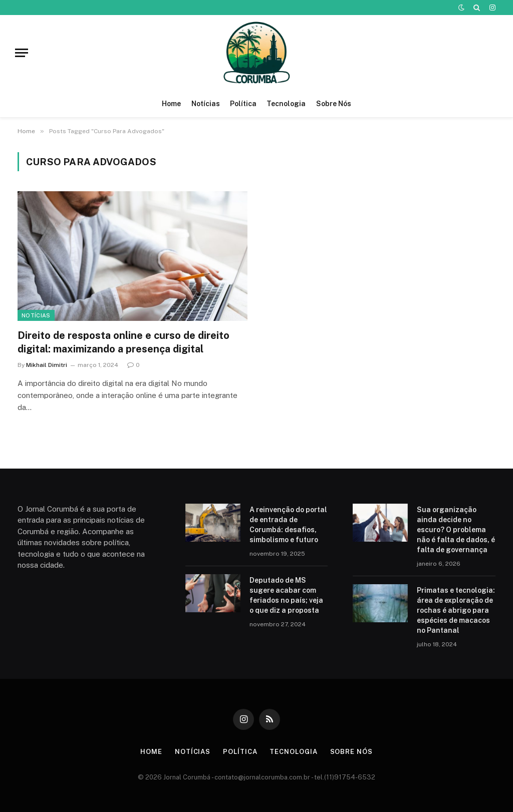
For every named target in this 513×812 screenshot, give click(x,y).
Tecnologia (286, 104)
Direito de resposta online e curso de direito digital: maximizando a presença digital (123, 342)
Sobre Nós (334, 104)
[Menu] (22, 53)
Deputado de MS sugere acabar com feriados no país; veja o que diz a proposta (286, 595)
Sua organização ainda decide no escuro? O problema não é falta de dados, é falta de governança (456, 530)
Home (171, 104)
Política (243, 104)
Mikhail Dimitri (47, 365)
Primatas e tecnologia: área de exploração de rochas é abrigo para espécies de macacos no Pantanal (456, 610)
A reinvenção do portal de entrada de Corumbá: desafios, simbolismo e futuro (288, 525)
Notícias (206, 104)
